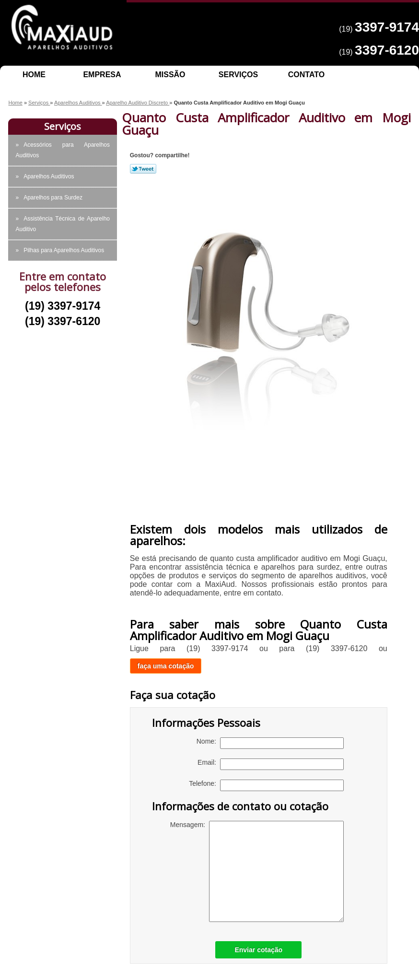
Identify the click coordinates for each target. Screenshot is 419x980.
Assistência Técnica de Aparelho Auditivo (63, 224)
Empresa (102, 75)
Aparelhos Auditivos (49, 176)
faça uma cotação (166, 666)
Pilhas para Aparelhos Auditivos (64, 250)
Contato (306, 75)
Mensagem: (257, 871)
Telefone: (266, 785)
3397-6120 (387, 50)
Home (34, 75)
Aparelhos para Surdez (53, 198)
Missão (170, 75)
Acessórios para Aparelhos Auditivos (63, 150)
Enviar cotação (258, 950)
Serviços (238, 75)
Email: (271, 764)
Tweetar (143, 169)
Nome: (270, 743)
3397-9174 (387, 27)
